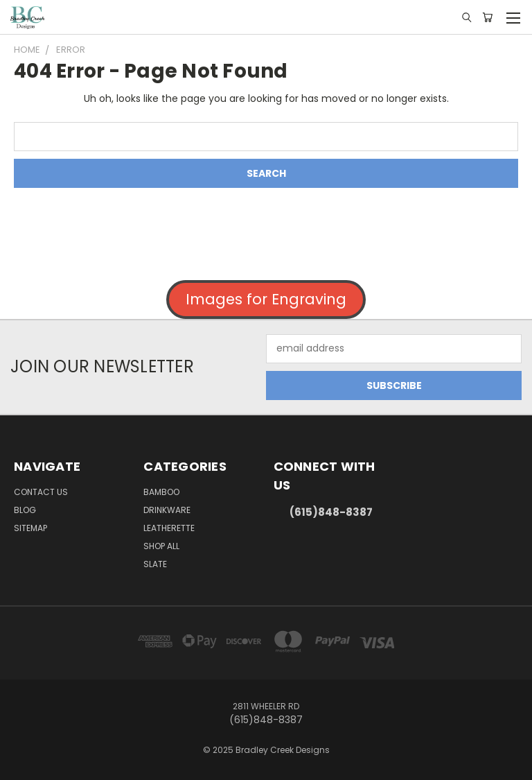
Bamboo (161, 492)
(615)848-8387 (331, 512)
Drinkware (167, 510)
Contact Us (41, 492)
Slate (155, 564)
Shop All (161, 546)
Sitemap (30, 528)
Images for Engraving (266, 299)
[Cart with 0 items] (487, 17)
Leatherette (169, 528)
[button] (266, 300)
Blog (25, 510)
